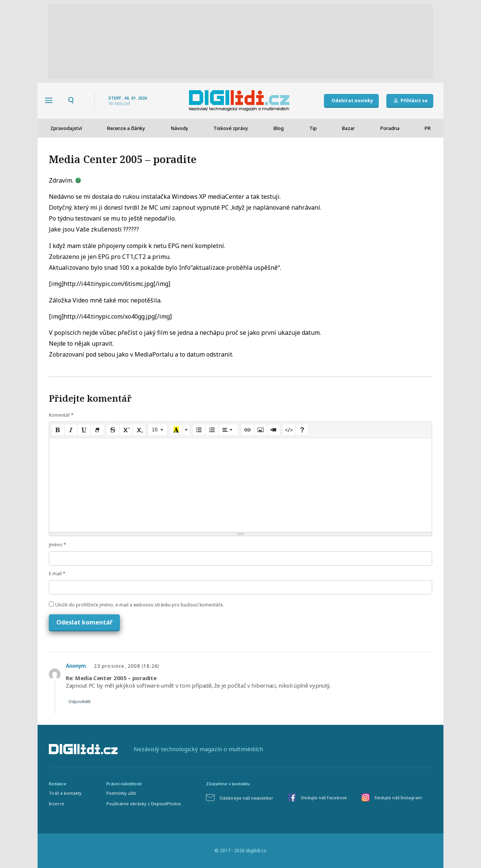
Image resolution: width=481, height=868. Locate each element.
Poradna (390, 128)
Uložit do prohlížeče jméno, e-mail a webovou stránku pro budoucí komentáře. (140, 605)
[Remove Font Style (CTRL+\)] (97, 430)
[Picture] (260, 430)
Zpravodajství (66, 128)
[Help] (302, 430)
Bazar (348, 128)
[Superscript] (126, 430)
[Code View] (289, 430)
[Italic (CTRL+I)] (71, 430)
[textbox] (240, 485)
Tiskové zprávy (231, 128)
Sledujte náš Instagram (398, 798)
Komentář (61, 415)
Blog (279, 128)
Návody (179, 128)
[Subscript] (139, 430)
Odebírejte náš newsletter (246, 798)
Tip (313, 128)
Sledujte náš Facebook (324, 798)
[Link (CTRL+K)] (247, 430)
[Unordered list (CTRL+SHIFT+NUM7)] (199, 430)
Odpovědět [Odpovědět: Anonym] (79, 701)
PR (428, 128)
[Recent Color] (176, 430)
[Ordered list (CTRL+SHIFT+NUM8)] (212, 430)
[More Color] (186, 430)
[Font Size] (158, 430)
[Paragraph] (228, 430)
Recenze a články (126, 128)
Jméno (57, 545)
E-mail (57, 574)
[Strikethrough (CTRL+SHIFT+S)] (113, 430)
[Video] (274, 430)
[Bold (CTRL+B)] (58, 430)
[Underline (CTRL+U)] (84, 430)
